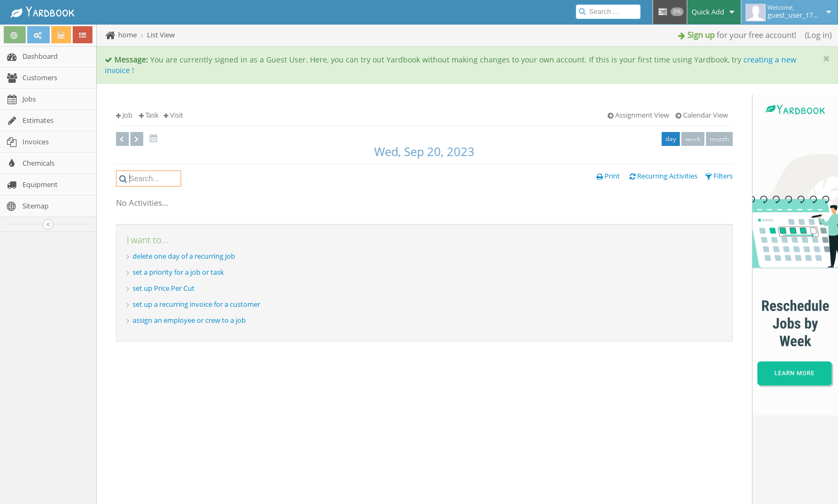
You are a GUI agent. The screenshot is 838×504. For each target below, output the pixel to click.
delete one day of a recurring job (184, 256)
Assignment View (638, 115)
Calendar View (702, 115)
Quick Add (714, 12)
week (693, 139)
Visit (173, 115)
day (671, 139)
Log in (818, 35)
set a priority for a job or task (178, 272)
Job (124, 115)
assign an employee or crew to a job (189, 320)
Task (149, 115)
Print (608, 176)
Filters (719, 176)
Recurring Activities (664, 176)
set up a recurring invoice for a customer (196, 304)
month (719, 139)
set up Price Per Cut (164, 288)
